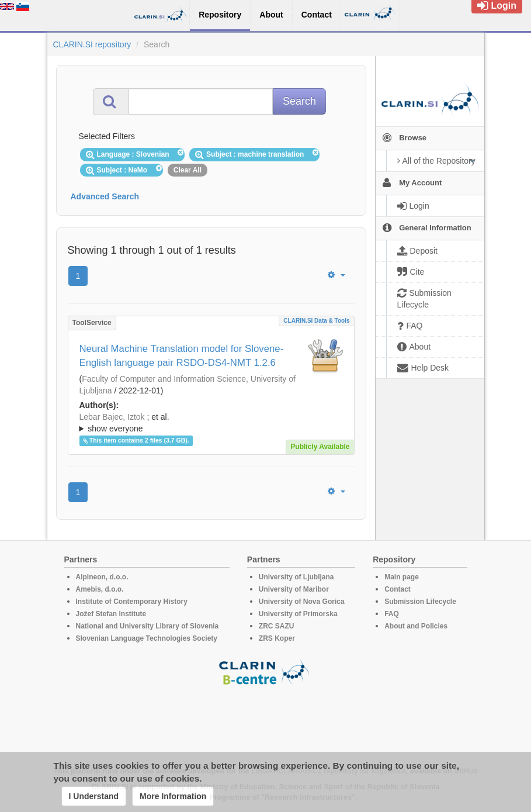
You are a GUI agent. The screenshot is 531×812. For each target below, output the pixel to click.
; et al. (211, 423)
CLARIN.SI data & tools (316, 321)
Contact (398, 589)
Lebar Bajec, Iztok (112, 417)
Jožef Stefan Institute (111, 614)
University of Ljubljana (296, 577)
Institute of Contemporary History (132, 602)
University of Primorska (298, 614)
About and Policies (416, 626)
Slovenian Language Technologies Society (147, 638)
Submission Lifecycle (420, 602)
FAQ (392, 614)
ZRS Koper (277, 638)
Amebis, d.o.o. (100, 589)
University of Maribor (294, 589)
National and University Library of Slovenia (147, 626)
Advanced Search (105, 196)
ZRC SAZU (277, 626)
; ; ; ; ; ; (211, 423)
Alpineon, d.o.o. (102, 577)
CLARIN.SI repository (92, 44)
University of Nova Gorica (302, 602)
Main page (402, 577)
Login (497, 6)
